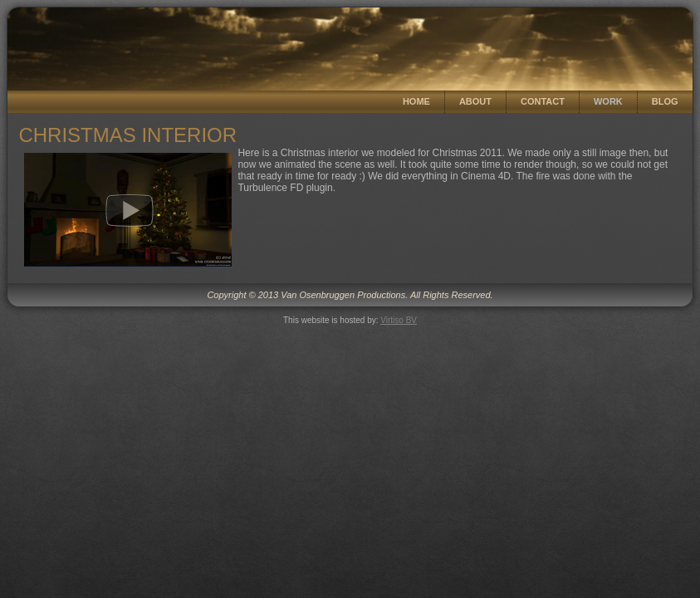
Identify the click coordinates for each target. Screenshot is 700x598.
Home (416, 101)
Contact (543, 101)
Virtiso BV (399, 320)
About (475, 101)
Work (608, 101)
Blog (665, 101)
